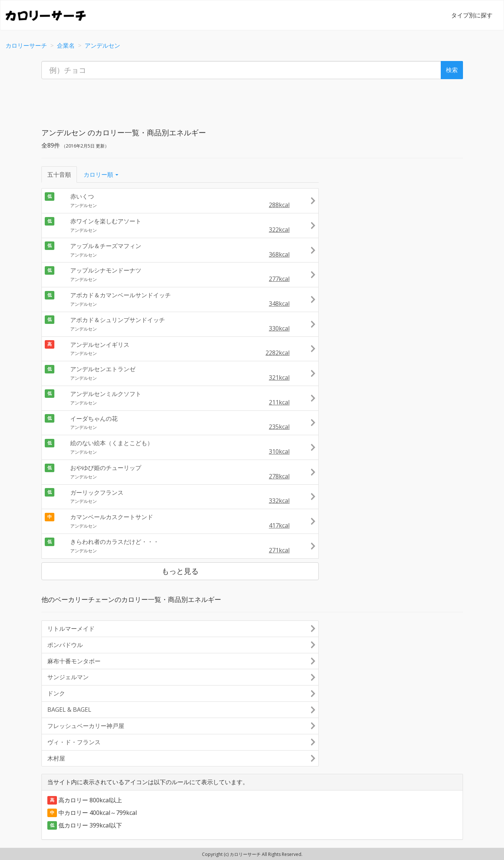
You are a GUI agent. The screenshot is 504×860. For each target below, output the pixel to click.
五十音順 (59, 175)
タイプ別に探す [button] (472, 15)
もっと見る (180, 571)
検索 (452, 70)
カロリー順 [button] (101, 175)
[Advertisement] (252, 101)
